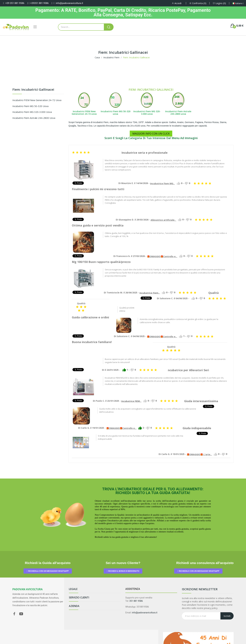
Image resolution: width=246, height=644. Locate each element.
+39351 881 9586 (39, 3)
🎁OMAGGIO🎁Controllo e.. (162, 256)
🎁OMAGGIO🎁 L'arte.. (199, 454)
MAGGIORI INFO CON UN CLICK (151, 134)
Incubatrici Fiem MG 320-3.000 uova (32, 112)
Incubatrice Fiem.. (150, 293)
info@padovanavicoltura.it (69, 3)
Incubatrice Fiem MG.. (163, 183)
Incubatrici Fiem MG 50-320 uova (30, 106)
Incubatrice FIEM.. (131, 401)
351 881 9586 (136, 601)
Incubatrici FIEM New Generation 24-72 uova (37, 100)
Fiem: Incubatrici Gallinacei (33, 90)
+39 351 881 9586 (15, 3)
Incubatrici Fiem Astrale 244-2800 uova (34, 118)
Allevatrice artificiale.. (163, 220)
